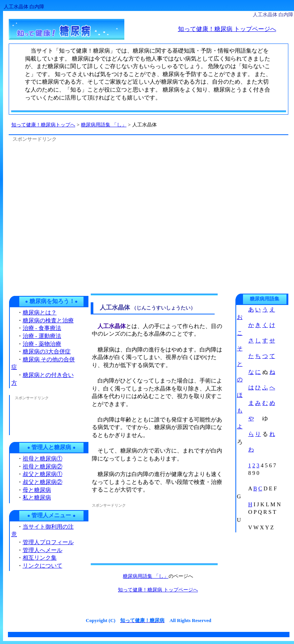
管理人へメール (43, 550)
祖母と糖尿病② (43, 467)
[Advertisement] (73, 217)
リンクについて (43, 566)
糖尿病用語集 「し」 (145, 576)
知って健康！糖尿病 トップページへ (227, 29)
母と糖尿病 (37, 490)
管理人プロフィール (48, 542)
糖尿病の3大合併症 (47, 352)
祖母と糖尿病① (43, 459)
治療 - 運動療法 (42, 336)
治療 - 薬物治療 (42, 344)
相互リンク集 (40, 558)
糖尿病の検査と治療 (48, 320)
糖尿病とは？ (40, 313)
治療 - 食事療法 (42, 328)
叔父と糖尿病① (43, 474)
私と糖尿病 (37, 498)
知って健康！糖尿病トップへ (43, 125)
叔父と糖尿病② (43, 482)
